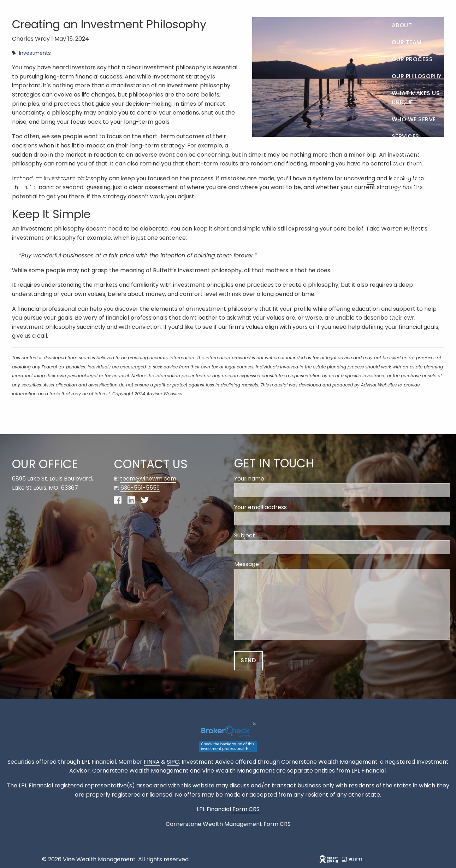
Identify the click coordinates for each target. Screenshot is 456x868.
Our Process (412, 59)
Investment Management (412, 184)
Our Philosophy (417, 76)
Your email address (289, 507)
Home (436, 8)
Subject (273, 535)
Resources (409, 257)
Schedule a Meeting (409, 339)
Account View (421, 360)
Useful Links (411, 317)
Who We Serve (414, 119)
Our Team (407, 42)
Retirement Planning (409, 210)
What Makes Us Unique (416, 98)
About (402, 25)
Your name (277, 479)
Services (405, 136)
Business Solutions (408, 236)
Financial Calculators (413, 296)
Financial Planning (407, 158)
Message (275, 564)
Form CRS (277, 824)
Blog (400, 274)
